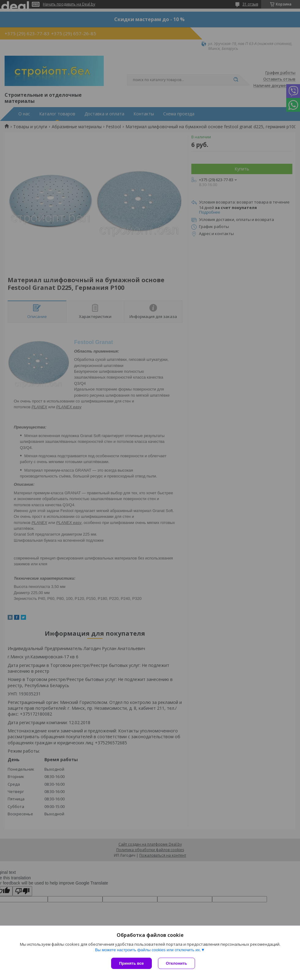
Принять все (131, 963)
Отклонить (176, 963)
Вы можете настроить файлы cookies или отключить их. (148, 950)
